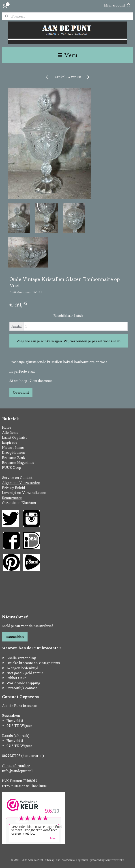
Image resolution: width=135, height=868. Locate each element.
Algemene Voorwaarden (21, 483)
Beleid (20, 488)
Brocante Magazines (18, 462)
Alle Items (10, 432)
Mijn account (118, 5)
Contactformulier (16, 766)
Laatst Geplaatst (14, 437)
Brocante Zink (14, 458)
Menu (68, 55)
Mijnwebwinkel (115, 860)
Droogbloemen (14, 452)
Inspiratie (10, 442)
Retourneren (12, 498)
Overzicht (21, 392)
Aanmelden (15, 637)
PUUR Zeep (12, 467)
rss (58, 860)
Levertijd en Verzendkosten (24, 492)
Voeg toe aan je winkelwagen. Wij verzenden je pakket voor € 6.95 (68, 341)
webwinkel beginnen (75, 860)
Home (7, 427)
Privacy (9, 488)
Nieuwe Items (13, 447)
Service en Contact (17, 477)
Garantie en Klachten (19, 503)
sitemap (50, 860)
